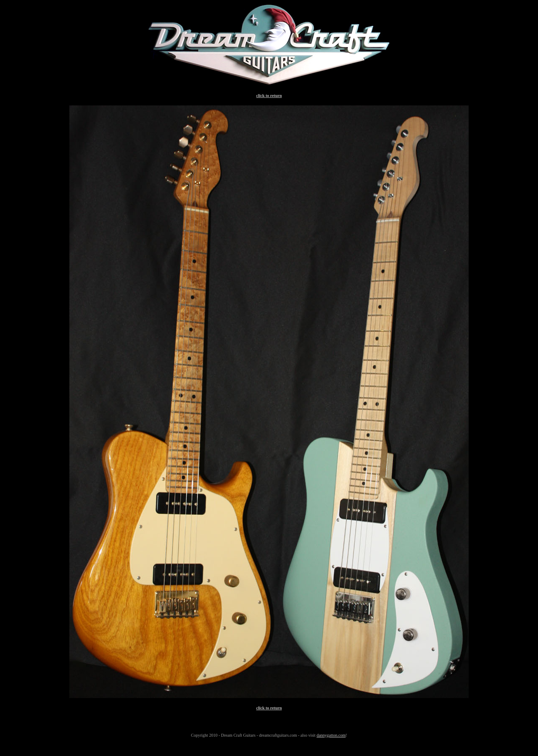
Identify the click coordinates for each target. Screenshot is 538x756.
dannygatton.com (331, 735)
